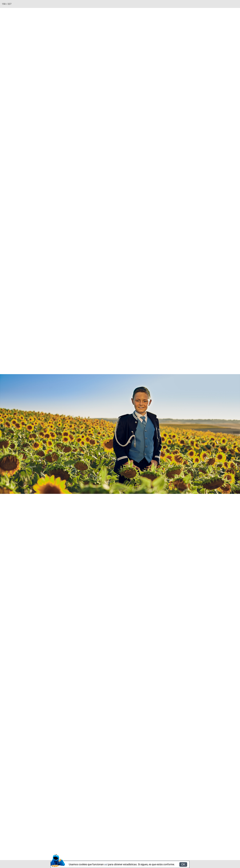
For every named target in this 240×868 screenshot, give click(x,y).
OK (183, 864)
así (106, 864)
